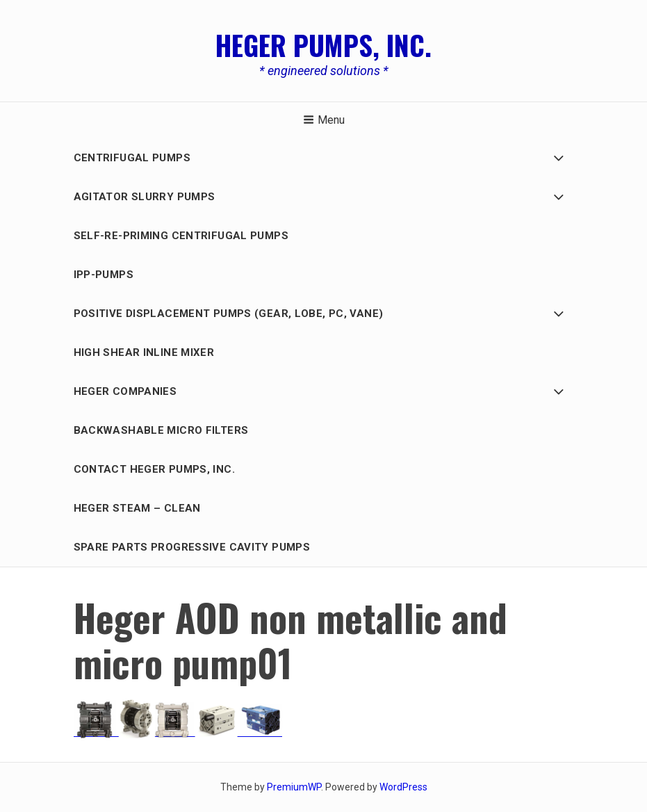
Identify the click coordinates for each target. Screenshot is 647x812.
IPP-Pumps (104, 275)
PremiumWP (294, 787)
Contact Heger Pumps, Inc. (154, 469)
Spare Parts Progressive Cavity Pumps (192, 547)
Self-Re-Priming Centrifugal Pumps (181, 236)
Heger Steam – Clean (137, 508)
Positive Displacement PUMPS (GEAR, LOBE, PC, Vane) (229, 314)
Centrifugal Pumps (132, 158)
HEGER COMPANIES (125, 391)
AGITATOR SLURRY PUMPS (145, 197)
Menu (324, 120)
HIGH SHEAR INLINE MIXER (144, 352)
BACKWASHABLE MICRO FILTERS (161, 430)
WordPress (403, 787)
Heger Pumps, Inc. (323, 44)
